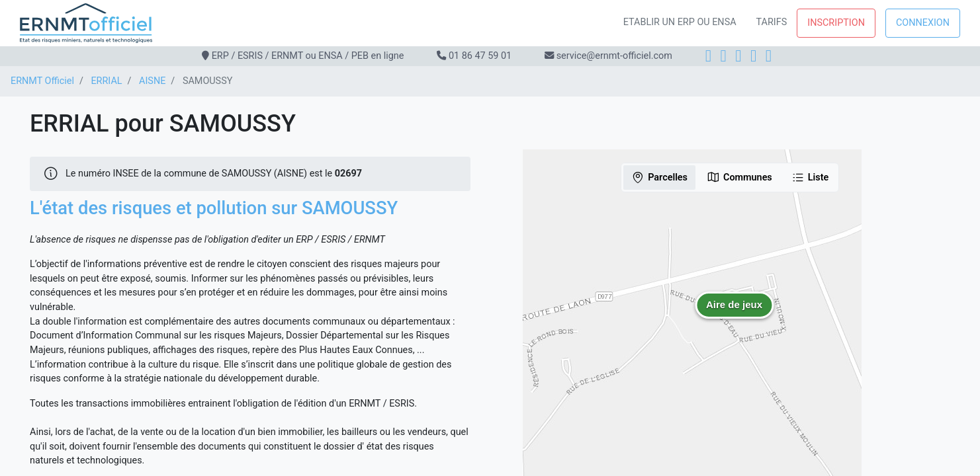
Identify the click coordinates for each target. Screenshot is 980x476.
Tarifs (772, 22)
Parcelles (659, 177)
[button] (735, 315)
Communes (739, 177)
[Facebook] (708, 56)
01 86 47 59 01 (480, 56)
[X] (753, 56)
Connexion (923, 23)
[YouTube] (769, 56)
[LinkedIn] (738, 56)
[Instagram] (724, 56)
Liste (810, 177)
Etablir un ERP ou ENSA (680, 22)
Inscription (836, 23)
